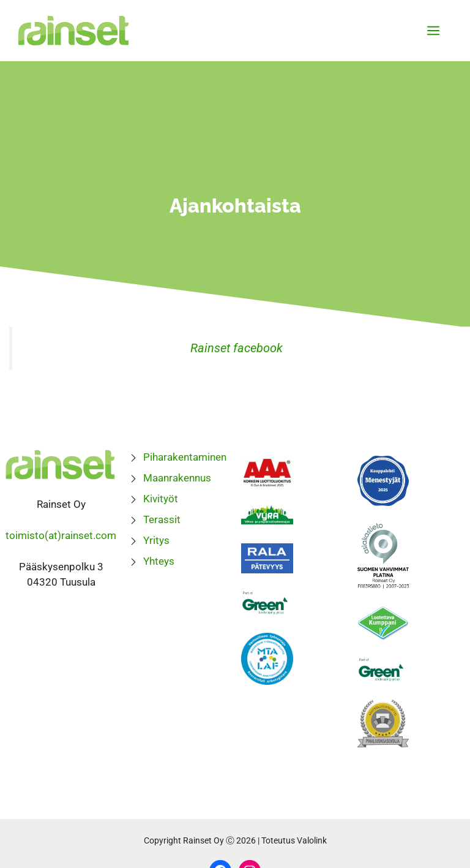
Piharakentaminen (185, 457)
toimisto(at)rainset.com (61, 535)
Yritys (156, 540)
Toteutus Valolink (294, 840)
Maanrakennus (177, 478)
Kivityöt (161, 499)
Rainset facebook (237, 348)
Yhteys (159, 561)
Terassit (162, 519)
